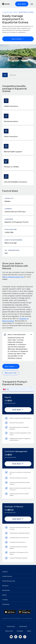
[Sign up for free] (11, 373)
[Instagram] (25, 637)
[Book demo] (22, 4)
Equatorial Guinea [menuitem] (26, 12)
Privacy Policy (11, 626)
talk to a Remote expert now (13, 277)
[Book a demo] (11, 366)
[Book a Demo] (18, 39)
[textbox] (18, 389)
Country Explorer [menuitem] (10, 12)
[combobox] (18, 389)
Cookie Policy (23, 626)
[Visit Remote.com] (6, 4)
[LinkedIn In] (16, 637)
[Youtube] (11, 637)
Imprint (29, 631)
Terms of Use (9, 631)
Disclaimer (20, 631)
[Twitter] (20, 637)
